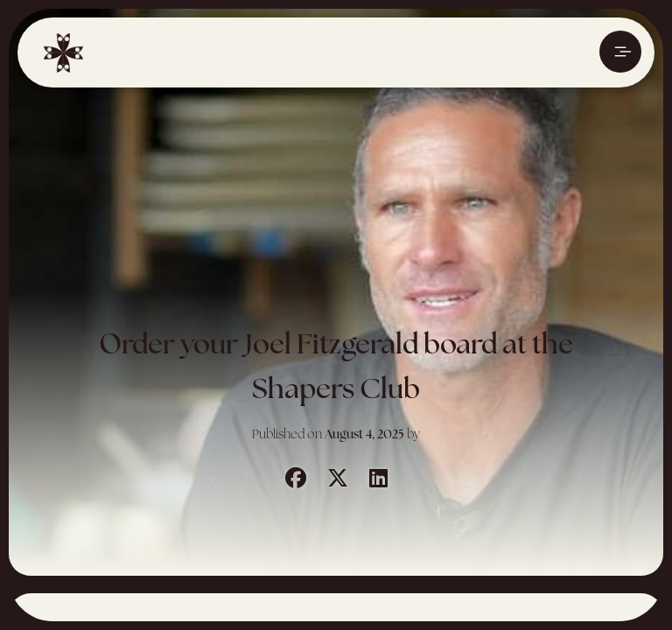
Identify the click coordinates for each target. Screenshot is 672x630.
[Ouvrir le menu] (620, 52)
